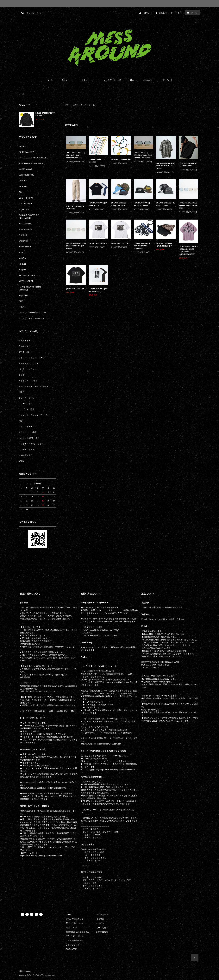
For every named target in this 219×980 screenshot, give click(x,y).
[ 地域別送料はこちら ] (30, 644)
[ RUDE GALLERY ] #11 (120, 243)
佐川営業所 (25, 677)
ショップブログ (73, 945)
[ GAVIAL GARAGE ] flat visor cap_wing (166, 204)
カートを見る (102, 928)
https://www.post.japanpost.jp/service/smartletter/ (41, 856)
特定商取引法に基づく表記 (78, 932)
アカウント (147, 13)
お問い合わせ (166, 80)
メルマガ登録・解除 (113, 80)
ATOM (74, 949)
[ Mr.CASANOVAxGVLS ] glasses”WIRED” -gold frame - (76, 246)
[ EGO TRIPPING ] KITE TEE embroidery (188, 165)
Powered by (37, 976)
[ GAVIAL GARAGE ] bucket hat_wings (142, 204)
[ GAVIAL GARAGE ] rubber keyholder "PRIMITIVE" (142, 246)
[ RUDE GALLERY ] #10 (98, 243)
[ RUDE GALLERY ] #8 (75, 289)
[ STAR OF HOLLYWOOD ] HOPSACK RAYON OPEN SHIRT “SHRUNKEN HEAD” (188, 250)
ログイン (177, 13)
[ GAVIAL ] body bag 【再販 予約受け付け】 (165, 245)
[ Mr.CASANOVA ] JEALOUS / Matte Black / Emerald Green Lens (143, 155)
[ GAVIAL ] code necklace (95, 161)
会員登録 (163, 13)
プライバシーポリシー (76, 936)
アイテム (192, 13)
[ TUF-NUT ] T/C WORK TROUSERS (75, 208)
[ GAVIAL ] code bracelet (121, 159)
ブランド (67, 80)
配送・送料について (75, 923)
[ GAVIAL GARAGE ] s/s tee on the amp (98, 290)
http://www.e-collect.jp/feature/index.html (118, 770)
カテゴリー (88, 80)
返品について (72, 928)
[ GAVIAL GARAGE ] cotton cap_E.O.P (119, 204)
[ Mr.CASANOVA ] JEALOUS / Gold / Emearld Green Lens (75, 155)
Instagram (147, 80)
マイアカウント (103, 915)
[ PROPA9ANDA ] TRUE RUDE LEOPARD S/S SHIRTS (165, 166)
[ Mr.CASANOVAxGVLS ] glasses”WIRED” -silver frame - (188, 205)
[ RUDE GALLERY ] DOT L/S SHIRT (45, 114)
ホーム (50, 80)
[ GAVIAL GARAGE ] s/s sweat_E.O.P (98, 204)
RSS (68, 949)
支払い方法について (75, 919)
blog (132, 80)
